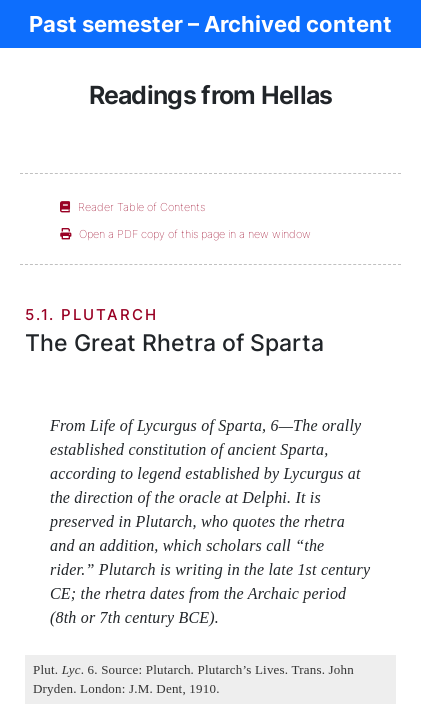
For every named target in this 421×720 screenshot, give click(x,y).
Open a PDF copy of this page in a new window (185, 234)
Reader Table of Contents (132, 207)
